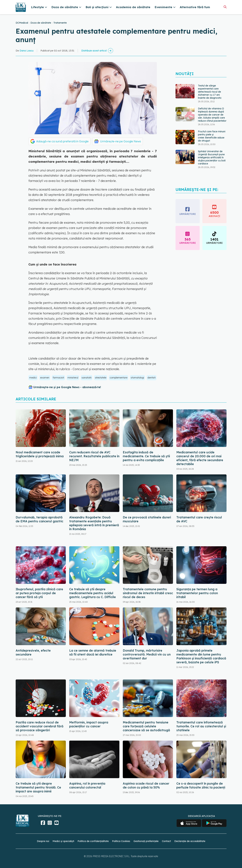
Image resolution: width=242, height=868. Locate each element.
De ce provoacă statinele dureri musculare (147, 519)
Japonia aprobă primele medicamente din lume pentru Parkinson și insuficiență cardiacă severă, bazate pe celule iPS (201, 656)
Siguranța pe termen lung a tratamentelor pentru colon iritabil (197, 593)
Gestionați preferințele (146, 841)
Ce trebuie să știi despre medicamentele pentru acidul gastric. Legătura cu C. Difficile (93, 593)
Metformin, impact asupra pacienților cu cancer (89, 724)
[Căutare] (225, 7)
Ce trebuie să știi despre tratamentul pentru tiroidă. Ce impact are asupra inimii (38, 787)
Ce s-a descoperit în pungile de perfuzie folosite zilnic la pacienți (201, 785)
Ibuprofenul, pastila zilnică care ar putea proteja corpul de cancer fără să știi (39, 593)
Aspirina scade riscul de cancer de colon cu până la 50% (146, 785)
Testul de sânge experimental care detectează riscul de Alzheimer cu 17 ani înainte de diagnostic (210, 96)
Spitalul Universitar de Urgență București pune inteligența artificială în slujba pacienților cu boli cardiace (212, 162)
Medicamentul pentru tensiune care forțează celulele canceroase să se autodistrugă (146, 726)
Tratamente (60, 23)
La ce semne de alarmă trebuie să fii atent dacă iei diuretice (93, 652)
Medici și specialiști (63, 841)
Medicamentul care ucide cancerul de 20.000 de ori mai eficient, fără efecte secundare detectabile (200, 458)
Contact (166, 841)
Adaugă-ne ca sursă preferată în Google (62, 141)
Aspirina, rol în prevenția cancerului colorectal (87, 785)
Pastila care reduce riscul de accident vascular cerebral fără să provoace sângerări (40, 726)
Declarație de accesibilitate (190, 841)
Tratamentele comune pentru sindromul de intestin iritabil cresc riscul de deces (148, 593)
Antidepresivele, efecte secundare (33, 652)
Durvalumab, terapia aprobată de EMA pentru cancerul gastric (39, 519)
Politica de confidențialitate (93, 841)
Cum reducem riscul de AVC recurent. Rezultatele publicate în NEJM (94, 456)
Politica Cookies (121, 841)
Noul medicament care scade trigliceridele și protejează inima (40, 454)
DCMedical (22, 23)
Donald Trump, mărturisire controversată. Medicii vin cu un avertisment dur (147, 654)
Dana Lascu (27, 51)
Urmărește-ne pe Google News (120, 141)
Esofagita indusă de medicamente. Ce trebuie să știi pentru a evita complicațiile (146, 456)
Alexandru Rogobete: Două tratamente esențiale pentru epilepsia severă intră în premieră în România (94, 523)
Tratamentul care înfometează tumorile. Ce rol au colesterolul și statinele (201, 726)
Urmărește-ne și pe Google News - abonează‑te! (67, 387)
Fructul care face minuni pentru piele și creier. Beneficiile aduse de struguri (212, 141)
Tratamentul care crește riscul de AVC (199, 519)
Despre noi (43, 841)
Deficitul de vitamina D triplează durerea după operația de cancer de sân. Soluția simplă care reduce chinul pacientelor (212, 119)
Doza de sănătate (41, 23)
